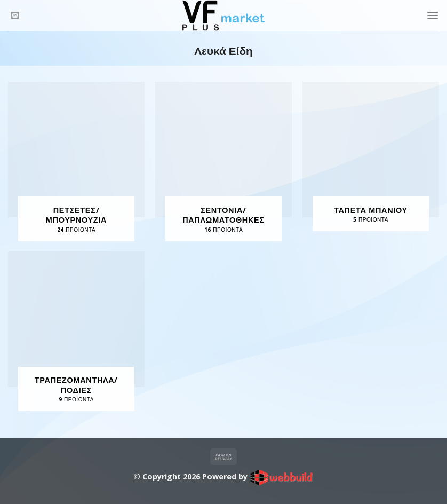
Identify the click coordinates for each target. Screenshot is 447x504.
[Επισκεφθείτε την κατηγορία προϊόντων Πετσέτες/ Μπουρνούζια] (76, 162)
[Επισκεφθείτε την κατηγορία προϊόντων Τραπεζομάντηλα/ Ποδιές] (76, 331)
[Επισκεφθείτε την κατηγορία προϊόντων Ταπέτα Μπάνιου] (371, 156)
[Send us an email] (15, 15)
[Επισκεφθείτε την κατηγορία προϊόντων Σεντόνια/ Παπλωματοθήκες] (223, 162)
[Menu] (433, 15)
